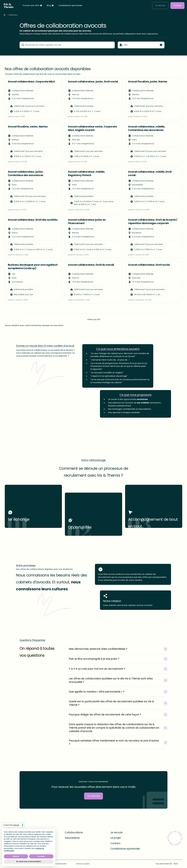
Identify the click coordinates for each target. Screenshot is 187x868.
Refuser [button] (16, 856)
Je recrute (160, 5)
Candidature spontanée (70, 5)
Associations (72, 838)
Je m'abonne (93, 796)
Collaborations (74, 832)
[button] (32, 6)
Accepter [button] (41, 856)
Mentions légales (83, 864)
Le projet (116, 838)
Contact (178, 5)
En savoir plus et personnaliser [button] (29, 861)
